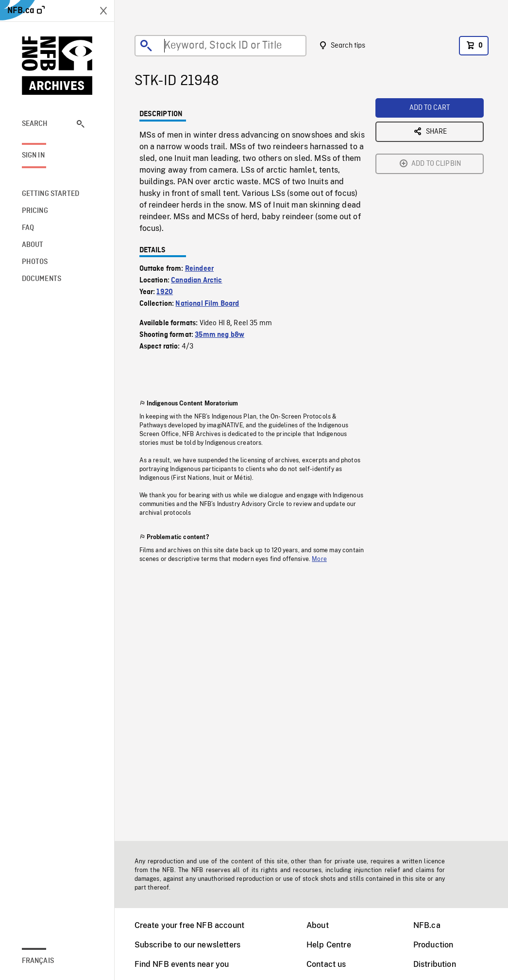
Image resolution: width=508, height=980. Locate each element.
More (319, 559)
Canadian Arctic (196, 280)
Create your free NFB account (189, 925)
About (318, 925)
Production (433, 945)
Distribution (435, 964)
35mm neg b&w (220, 335)
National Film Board (207, 304)
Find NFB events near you (182, 964)
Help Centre (329, 945)
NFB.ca (427, 925)
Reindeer (199, 269)
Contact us (326, 964)
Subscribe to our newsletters (187, 945)
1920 (165, 292)
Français (38, 961)
